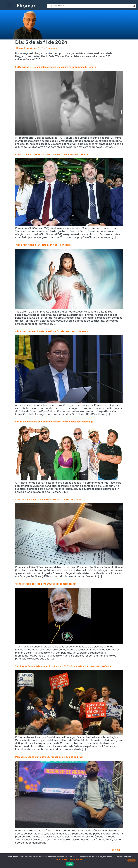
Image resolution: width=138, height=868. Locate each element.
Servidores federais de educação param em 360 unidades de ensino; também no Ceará (63, 666)
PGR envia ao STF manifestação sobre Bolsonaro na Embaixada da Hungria (56, 67)
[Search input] (90, 6)
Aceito (70, 864)
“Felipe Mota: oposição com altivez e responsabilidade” (46, 584)
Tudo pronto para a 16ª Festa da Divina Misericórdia (43, 245)
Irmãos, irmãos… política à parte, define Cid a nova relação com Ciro (53, 154)
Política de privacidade (69, 860)
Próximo (117, 850)
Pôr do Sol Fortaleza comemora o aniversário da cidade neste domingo (54, 422)
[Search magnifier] (134, 6)
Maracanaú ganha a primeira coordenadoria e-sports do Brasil (49, 757)
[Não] (132, 860)
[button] (10, 5)
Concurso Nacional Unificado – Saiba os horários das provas (48, 499)
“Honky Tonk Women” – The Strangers (36, 48)
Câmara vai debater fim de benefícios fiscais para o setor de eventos (53, 331)
